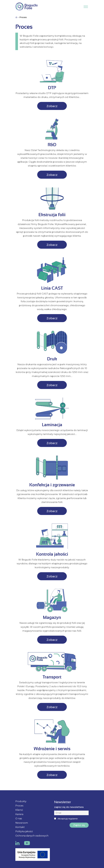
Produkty (21, 801)
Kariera (19, 814)
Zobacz (52, 106)
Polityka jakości (24, 831)
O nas (19, 819)
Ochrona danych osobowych (32, 836)
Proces (19, 806)
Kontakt (20, 827)
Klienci (19, 810)
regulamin (73, 819)
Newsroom (22, 823)
